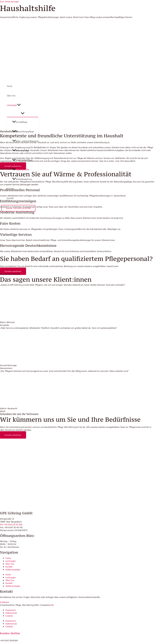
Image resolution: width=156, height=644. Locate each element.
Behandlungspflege (23, 131)
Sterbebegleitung (22, 179)
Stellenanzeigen (13, 569)
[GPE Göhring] (10, 78)
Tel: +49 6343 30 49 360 (11, 524)
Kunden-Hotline (10, 633)
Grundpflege (20, 122)
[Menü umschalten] (23, 113)
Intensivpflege (21, 150)
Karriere (11, 188)
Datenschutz (11, 613)
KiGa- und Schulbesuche (25, 141)
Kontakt (10, 198)
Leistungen (14, 105)
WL (52, 605)
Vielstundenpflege (22, 160)
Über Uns (11, 96)
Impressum (11, 610)
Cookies (9, 616)
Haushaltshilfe (21, 169)
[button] (19, 105)
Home (10, 86)
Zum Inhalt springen (9, 1)
